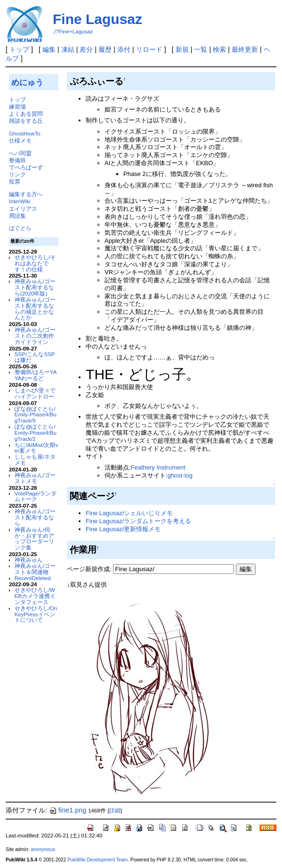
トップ (19, 49)
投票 (15, 181)
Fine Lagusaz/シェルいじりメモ (129, 513)
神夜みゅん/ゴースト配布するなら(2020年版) (35, 287)
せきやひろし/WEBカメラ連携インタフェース (35, 596)
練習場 (17, 107)
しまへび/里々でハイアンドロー (35, 393)
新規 (182, 49)
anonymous (43, 849)
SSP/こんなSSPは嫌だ (35, 357)
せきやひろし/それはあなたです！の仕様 (35, 263)
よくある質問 (26, 114)
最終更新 (245, 49)
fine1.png (68, 810)
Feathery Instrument (158, 467)
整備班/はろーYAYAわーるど (36, 375)
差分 (86, 49)
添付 (124, 49)
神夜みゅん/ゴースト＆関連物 (35, 569)
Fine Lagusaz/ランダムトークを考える (138, 521)
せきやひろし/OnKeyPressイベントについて (36, 614)
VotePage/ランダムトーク (36, 496)
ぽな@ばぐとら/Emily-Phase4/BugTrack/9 (36, 415)
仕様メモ (20, 140)
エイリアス (23, 209)
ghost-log (180, 475)
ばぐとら (20, 228)
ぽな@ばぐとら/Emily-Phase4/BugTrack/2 (36, 433)
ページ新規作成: (89, 569)
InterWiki (20, 201)
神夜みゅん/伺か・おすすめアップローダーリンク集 (34, 538)
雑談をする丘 (26, 121)
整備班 (17, 160)
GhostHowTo (25, 133)
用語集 (17, 216)
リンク (17, 174)
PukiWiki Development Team (97, 860)
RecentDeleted (33, 578)
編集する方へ (26, 194)
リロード (149, 49)
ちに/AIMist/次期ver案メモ (36, 448)
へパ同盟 (20, 153)
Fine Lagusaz (97, 19)
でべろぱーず (26, 167)
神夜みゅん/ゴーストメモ (35, 478)
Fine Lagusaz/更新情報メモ (123, 529)
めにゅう (27, 82)
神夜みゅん (29, 560)
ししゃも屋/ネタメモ (35, 460)
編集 (49, 49)
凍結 (68, 49)
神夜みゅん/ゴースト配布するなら (35, 517)
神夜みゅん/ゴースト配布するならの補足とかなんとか (35, 308)
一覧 (201, 49)
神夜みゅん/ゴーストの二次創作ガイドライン (35, 336)
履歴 (105, 49)
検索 (219, 49)
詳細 (115, 811)
